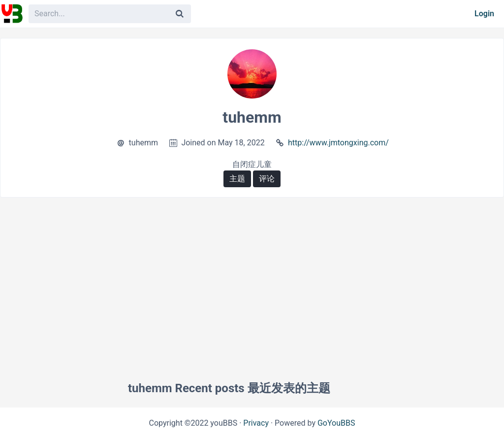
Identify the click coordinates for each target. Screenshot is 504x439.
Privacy (256, 423)
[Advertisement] (252, 276)
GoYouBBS (336, 423)
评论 (267, 179)
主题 (237, 179)
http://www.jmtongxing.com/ (338, 143)
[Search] (180, 14)
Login (484, 14)
